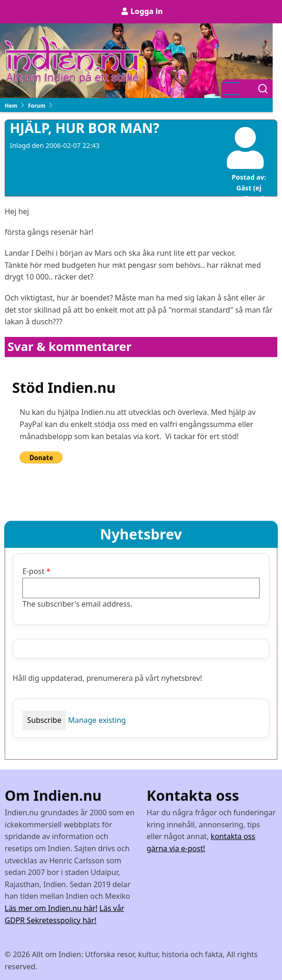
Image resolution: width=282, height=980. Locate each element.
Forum (37, 106)
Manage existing (97, 720)
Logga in (146, 11)
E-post (33, 571)
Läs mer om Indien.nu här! (51, 908)
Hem (11, 106)
